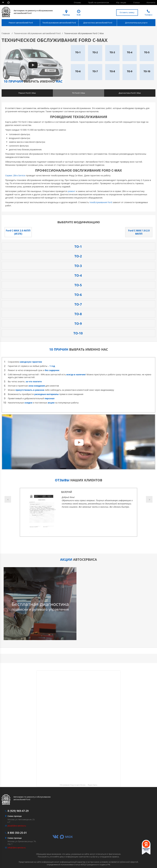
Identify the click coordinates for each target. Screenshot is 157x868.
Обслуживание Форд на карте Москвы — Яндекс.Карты (78, 785)
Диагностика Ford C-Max (130, 93)
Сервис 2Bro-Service (15, 175)
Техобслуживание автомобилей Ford (59, 23)
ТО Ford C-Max (79, 93)
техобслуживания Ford (101, 202)
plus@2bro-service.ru (17, 826)
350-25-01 (17, 833)
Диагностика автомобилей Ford (98, 23)
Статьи (136, 2)
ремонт (72, 191)
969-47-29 (18, 811)
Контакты (151, 2)
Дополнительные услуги (136, 23)
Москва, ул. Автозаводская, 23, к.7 (22, 819)
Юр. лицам (121, 2)
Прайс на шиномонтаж (99, 2)
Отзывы (77, 2)
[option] (78, 512)
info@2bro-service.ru (17, 848)
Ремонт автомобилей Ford (21, 23)
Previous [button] (8, 499)
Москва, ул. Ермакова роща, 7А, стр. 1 (22, 841)
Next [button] (149, 499)
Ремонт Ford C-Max (27, 93)
